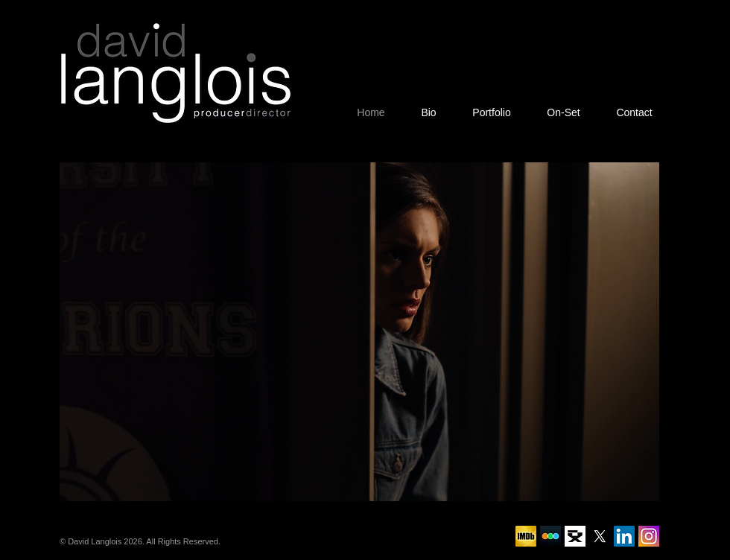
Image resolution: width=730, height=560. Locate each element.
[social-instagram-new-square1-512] (649, 536)
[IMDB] (526, 536)
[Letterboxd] (550, 536)
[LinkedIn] (624, 536)
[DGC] (575, 536)
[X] (600, 536)
